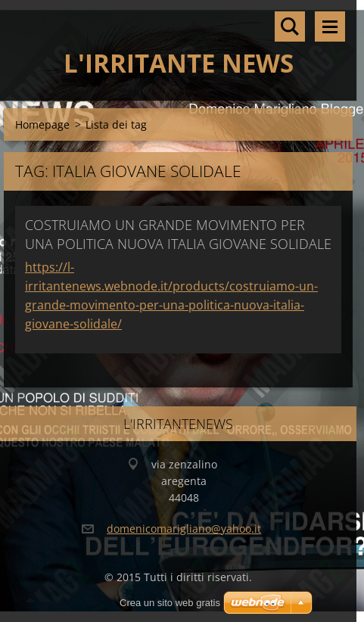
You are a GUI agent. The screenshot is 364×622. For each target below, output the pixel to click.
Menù (330, 26)
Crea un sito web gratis (170, 603)
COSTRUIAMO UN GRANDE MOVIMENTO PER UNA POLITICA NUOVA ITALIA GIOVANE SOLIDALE (178, 234)
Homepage (42, 124)
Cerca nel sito (290, 26)
